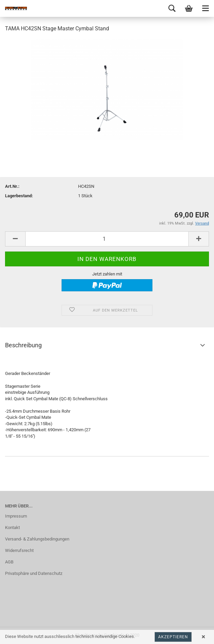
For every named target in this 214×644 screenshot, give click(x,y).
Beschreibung (23, 345)
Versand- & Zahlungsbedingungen (37, 539)
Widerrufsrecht (19, 550)
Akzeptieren (173, 637)
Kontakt (12, 528)
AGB (9, 562)
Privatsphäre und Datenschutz (34, 573)
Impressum (16, 516)
